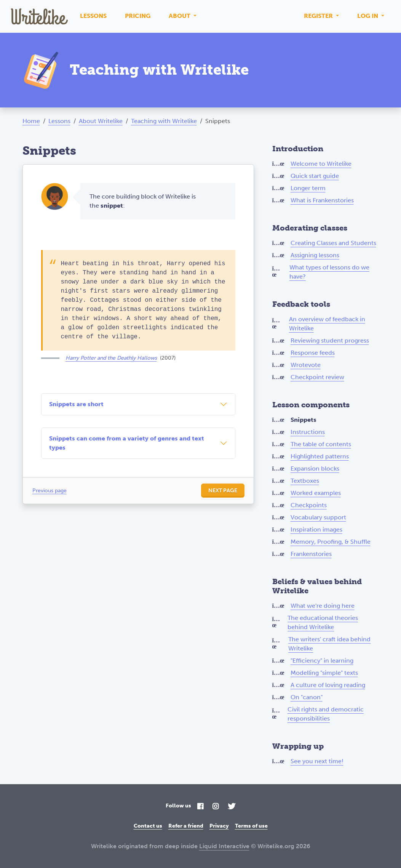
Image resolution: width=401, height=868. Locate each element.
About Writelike (101, 121)
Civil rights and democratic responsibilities (326, 714)
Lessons (93, 16)
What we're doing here (323, 606)
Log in (368, 16)
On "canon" (307, 697)
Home (31, 121)
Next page (223, 491)
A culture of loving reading (328, 685)
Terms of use (251, 826)
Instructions (308, 432)
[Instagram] (216, 807)
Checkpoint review (317, 377)
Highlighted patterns (320, 456)
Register (319, 16)
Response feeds (313, 353)
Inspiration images (316, 529)
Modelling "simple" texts (324, 673)
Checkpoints (309, 505)
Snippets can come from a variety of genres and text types (127, 443)
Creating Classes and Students (333, 243)
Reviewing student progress (330, 340)
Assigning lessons (315, 255)
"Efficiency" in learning (322, 661)
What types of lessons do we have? (329, 272)
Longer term (308, 188)
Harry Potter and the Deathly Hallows (111, 358)
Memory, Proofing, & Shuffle (331, 542)
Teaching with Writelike (164, 121)
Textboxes (305, 481)
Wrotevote (306, 365)
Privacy (219, 826)
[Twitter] (232, 807)
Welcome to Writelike (321, 164)
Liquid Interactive (224, 846)
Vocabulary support (318, 517)
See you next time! (317, 761)
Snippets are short (76, 404)
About (180, 16)
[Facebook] (200, 807)
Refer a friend (186, 826)
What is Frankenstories (322, 200)
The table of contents (321, 444)
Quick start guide (315, 176)
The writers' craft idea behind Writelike (329, 644)
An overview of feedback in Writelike (327, 324)
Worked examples (316, 493)
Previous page (50, 491)
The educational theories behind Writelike (323, 622)
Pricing (138, 16)
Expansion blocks (315, 468)
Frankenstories (311, 554)
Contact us (148, 826)
